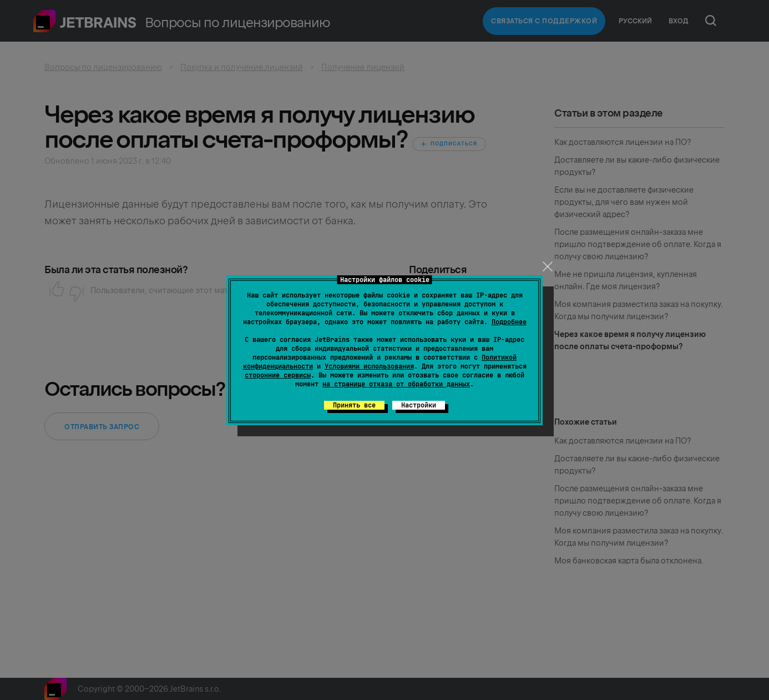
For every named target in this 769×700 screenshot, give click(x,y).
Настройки (419, 405)
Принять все (354, 405)
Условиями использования (369, 366)
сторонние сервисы (278, 375)
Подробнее (509, 322)
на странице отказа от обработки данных (396, 384)
